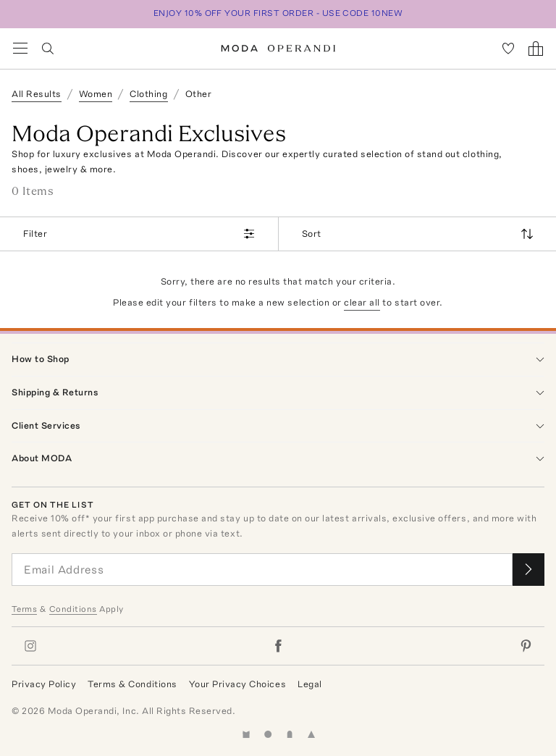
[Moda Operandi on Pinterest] (526, 646)
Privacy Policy (44, 684)
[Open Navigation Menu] (20, 49)
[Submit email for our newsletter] (528, 570)
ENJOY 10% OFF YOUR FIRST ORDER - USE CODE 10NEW (278, 13)
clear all (362, 302)
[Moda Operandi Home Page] (278, 49)
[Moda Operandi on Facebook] (278, 646)
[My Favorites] (508, 49)
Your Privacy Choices (237, 684)
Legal (310, 684)
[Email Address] (262, 570)
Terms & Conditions (132, 684)
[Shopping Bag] (536, 49)
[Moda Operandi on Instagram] (30, 646)
